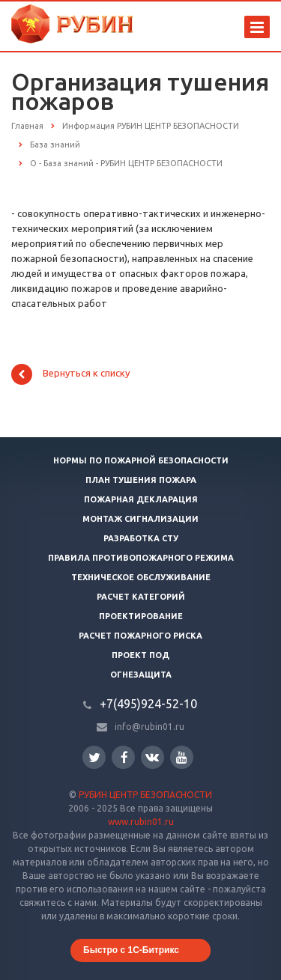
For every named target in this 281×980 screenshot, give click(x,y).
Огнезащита (141, 675)
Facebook (124, 757)
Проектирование (141, 616)
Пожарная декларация (141, 499)
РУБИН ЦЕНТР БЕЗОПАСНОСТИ (145, 795)
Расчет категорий (141, 597)
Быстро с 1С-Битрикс (131, 950)
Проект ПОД (140, 655)
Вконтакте (152, 757)
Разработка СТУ (141, 538)
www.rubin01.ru (141, 822)
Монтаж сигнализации (140, 519)
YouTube (182, 757)
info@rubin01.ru (149, 727)
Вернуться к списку (70, 374)
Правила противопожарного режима (141, 558)
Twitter (94, 757)
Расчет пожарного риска (140, 636)
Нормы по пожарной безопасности (141, 460)
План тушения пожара (141, 480)
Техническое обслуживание (141, 577)
